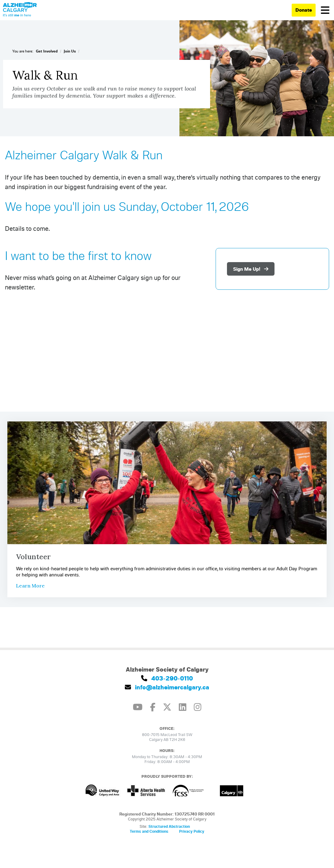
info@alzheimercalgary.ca (167, 687)
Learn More (30, 586)
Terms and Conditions (149, 831)
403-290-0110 (167, 678)
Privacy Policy (192, 831)
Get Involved (47, 51)
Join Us (70, 51)
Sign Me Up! (251, 269)
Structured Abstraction (169, 826)
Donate (304, 10)
